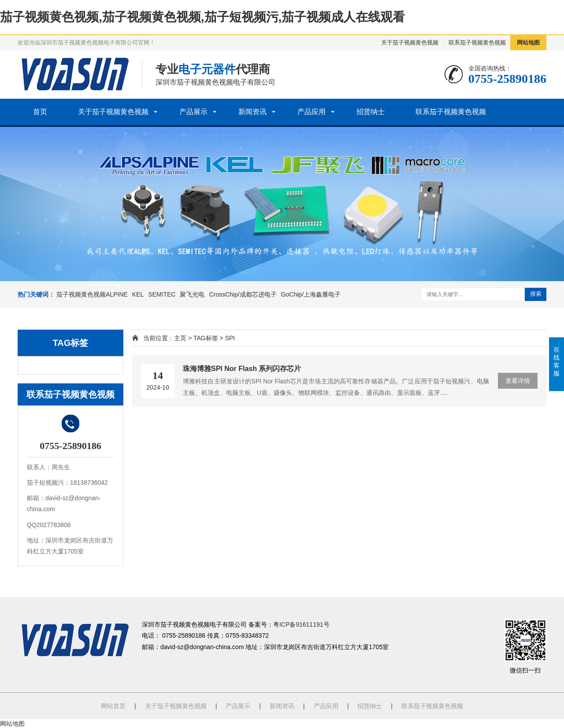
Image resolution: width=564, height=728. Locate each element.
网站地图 (528, 43)
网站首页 (113, 706)
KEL (138, 294)
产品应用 (312, 112)
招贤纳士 (371, 112)
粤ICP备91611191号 (301, 624)
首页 (40, 112)
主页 (180, 338)
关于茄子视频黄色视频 (410, 43)
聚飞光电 (192, 294)
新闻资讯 (252, 112)
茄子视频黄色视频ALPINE (92, 294)
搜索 (536, 294)
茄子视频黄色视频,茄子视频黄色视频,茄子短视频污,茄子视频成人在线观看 (202, 17)
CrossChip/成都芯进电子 (243, 294)
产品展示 (193, 112)
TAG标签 (206, 338)
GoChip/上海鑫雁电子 (311, 294)
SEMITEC (162, 294)
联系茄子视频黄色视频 (477, 43)
